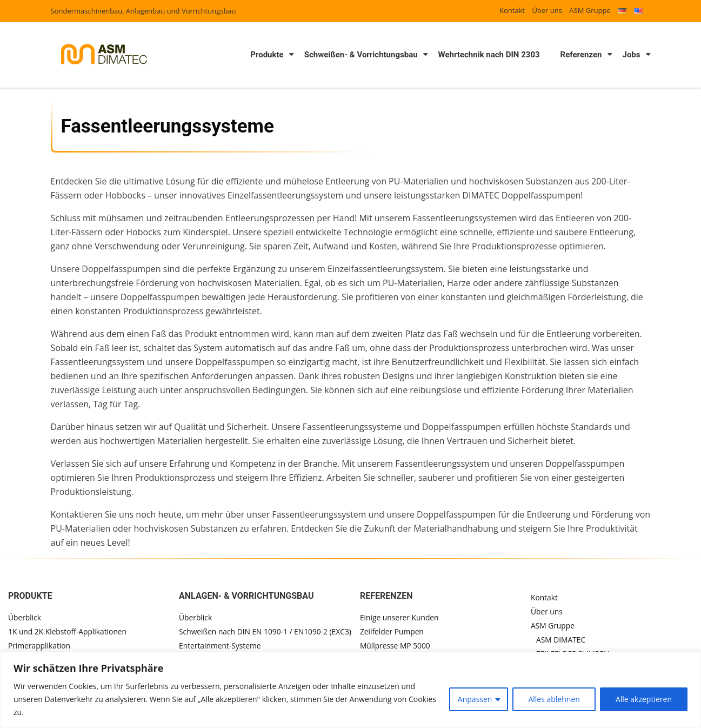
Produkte (267, 55)
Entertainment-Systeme (219, 646)
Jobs (632, 55)
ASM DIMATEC (562, 640)
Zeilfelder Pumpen (394, 631)
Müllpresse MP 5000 (397, 646)
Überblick (25, 617)
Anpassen (475, 699)
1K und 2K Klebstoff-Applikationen (68, 631)
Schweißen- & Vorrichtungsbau (361, 55)
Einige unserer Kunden (402, 617)
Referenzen (581, 55)
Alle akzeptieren (644, 699)
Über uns (547, 10)
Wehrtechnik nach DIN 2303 (489, 55)
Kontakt (512, 10)
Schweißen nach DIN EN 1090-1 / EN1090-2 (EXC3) (265, 631)
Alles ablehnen (554, 699)
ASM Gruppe (590, 10)
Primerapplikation (40, 646)
